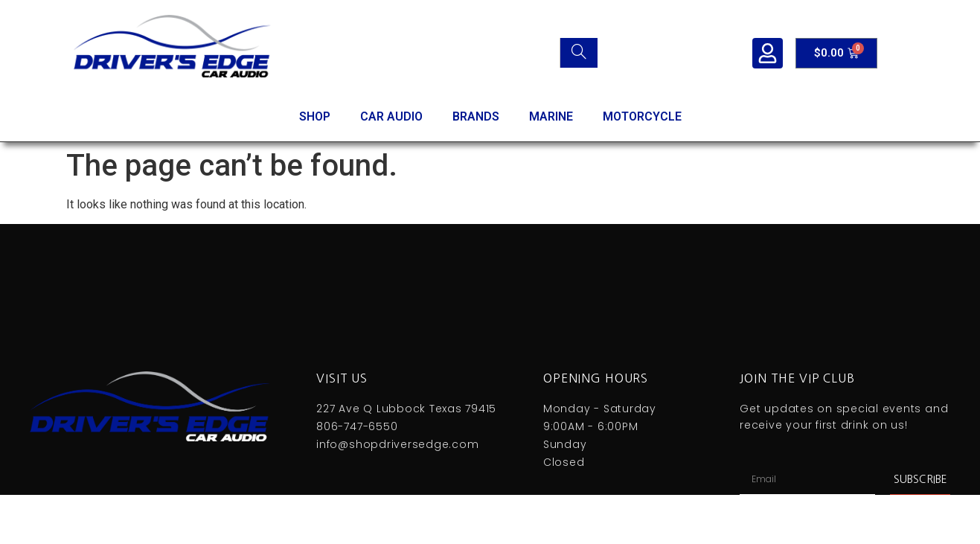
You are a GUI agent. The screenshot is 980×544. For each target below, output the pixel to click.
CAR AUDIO (391, 116)
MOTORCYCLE (642, 116)
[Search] (579, 53)
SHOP (315, 116)
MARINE (551, 116)
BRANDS (476, 116)
